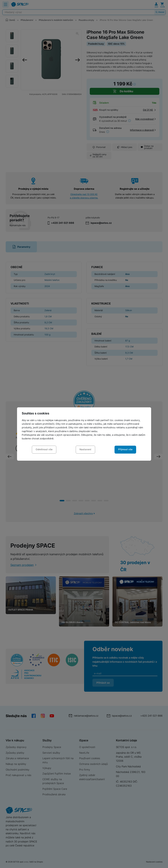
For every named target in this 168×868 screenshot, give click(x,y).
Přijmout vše (125, 449)
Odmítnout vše (44, 449)
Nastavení (85, 449)
